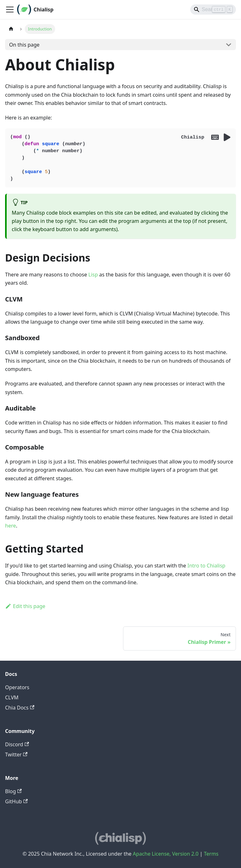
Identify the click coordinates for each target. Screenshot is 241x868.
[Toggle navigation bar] (10, 10)
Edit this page (25, 606)
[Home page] (11, 29)
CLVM (12, 697)
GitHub (16, 801)
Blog (13, 791)
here (10, 526)
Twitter (16, 755)
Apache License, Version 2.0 (166, 854)
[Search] (213, 10)
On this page (24, 45)
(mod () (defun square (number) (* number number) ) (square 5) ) (120, 158)
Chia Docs (20, 708)
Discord (17, 744)
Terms (211, 854)
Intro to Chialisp (206, 566)
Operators (17, 687)
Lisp (93, 275)
